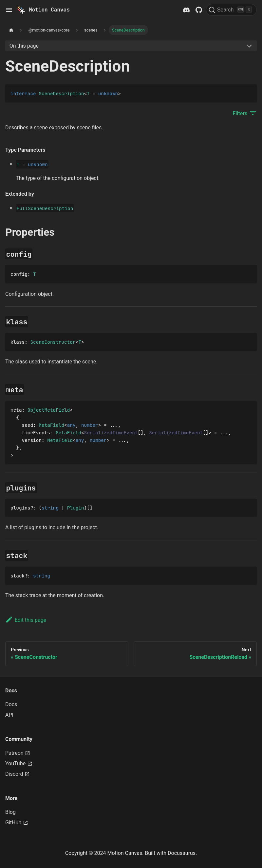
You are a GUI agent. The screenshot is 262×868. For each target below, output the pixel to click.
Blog (10, 812)
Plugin (76, 508)
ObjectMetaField (49, 410)
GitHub (17, 823)
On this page (24, 46)
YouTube (19, 763)
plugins (20, 508)
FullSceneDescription (45, 208)
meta (16, 410)
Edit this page (26, 620)
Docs (11, 704)
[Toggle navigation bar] (9, 10)
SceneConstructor (53, 342)
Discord (18, 774)
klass (18, 342)
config (19, 274)
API (9, 715)
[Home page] (11, 30)
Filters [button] (245, 113)
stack (18, 576)
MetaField (51, 425)
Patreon (18, 753)
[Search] (231, 10)
